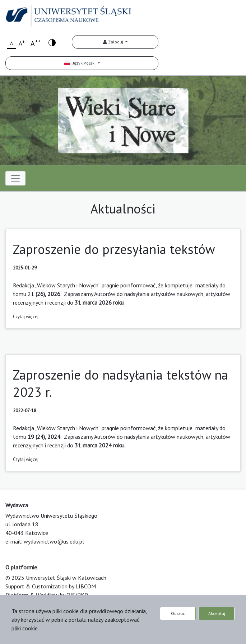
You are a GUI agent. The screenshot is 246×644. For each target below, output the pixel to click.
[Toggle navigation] (15, 178)
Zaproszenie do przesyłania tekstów (114, 249)
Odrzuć (178, 613)
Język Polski (80, 63)
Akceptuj (217, 613)
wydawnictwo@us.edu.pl (54, 541)
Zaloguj (114, 42)
